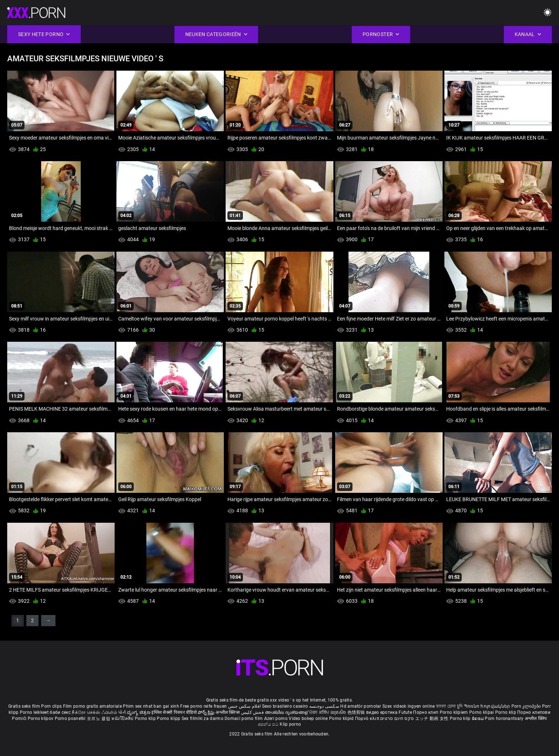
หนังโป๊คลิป (123, 719)
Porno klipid (342, 719)
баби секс (60, 712)
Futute (405, 712)
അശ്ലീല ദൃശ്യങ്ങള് (287, 712)
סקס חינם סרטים (397, 719)
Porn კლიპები (527, 706)
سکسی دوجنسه (324, 706)
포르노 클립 (99, 719)
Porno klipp (169, 719)
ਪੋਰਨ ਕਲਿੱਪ (320, 712)
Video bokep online (308, 719)
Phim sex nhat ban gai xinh (151, 706)
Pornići (20, 719)
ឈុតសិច (339, 712)
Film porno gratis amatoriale (92, 706)
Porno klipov (41, 719)
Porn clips (52, 706)
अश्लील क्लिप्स (228, 712)
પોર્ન (122, 712)
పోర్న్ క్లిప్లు (207, 712)
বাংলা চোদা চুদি (449, 706)
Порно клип (426, 712)
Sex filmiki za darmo (203, 719)
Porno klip (506, 712)
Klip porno (290, 724)
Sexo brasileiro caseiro (285, 706)
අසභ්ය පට (269, 724)
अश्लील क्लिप (536, 719)
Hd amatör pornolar (361, 706)
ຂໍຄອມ (478, 719)
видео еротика (382, 712)
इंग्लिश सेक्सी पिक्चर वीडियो (174, 712)
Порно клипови (534, 712)
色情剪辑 (357, 712)
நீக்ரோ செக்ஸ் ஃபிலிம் (94, 712)
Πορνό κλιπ (368, 719)
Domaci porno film (244, 719)
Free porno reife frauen (203, 706)
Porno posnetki (71, 719)
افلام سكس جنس (245, 706)
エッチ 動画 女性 (432, 719)
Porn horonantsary (505, 719)
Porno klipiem (454, 712)
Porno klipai (482, 712)
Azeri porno (277, 719)
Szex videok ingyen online (409, 706)
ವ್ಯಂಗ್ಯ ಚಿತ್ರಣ (139, 712)
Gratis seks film (24, 706)
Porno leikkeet (35, 712)
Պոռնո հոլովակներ (488, 706)
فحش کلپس (253, 712)
